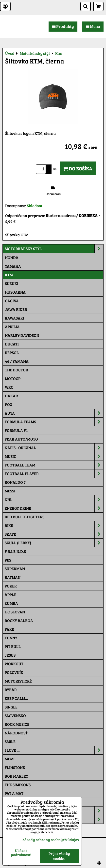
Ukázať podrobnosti (21, 853)
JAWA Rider (16, 309)
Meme (10, 759)
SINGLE (11, 707)
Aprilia (12, 327)
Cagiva (12, 301)
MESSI (10, 491)
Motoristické (18, 681)
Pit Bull (13, 646)
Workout (14, 664)
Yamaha (13, 266)
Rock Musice (17, 724)
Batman (13, 577)
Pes (8, 560)
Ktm (9, 275)
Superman (15, 569)
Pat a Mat (14, 793)
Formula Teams (54, 422)
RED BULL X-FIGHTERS (25, 517)
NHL (54, 500)
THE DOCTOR (17, 370)
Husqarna (15, 292)
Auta (54, 413)
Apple (10, 595)
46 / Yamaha (17, 361)
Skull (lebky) (54, 543)
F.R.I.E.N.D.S (15, 551)
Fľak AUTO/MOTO (21, 439)
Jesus (10, 655)
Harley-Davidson (22, 335)
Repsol (12, 353)
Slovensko (15, 716)
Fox (9, 404)
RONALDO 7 (15, 482)
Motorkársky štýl (54, 249)
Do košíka (78, 168)
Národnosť (16, 733)
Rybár (11, 690)
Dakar (11, 396)
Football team (54, 465)
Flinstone (15, 767)
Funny (11, 638)
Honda (12, 257)
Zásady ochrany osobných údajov (51, 840)
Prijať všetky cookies (59, 856)
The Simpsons (18, 785)
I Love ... (54, 750)
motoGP (13, 378)
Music (54, 456)
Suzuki (12, 283)
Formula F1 (16, 430)
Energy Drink (54, 508)
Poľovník (14, 672)
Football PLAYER (54, 474)
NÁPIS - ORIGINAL (54, 448)
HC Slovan (15, 612)
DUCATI (12, 344)
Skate (54, 534)
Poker (11, 586)
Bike (54, 525)
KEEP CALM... (16, 698)
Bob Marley (16, 776)
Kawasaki (15, 318)
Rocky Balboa (19, 620)
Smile (10, 741)
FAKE (9, 629)
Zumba (11, 603)
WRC (9, 387)
